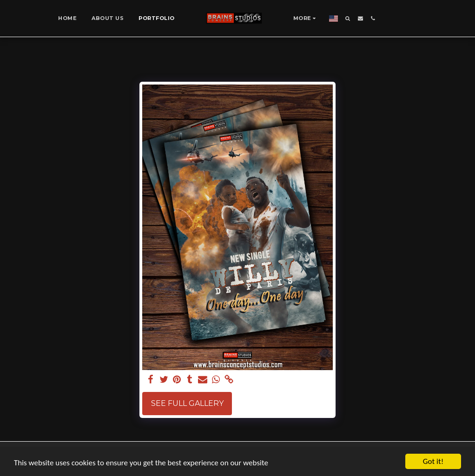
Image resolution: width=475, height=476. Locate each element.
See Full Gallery (187, 403)
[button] (348, 18)
